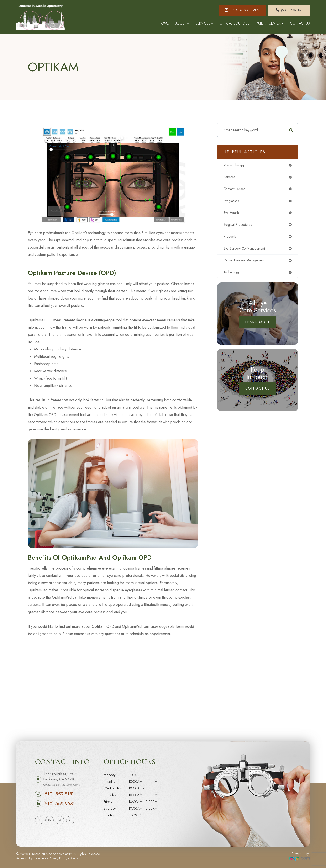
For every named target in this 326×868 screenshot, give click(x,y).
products (230, 239)
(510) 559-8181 (59, 794)
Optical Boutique (234, 23)
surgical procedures (240, 227)
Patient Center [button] (270, 23)
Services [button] (204, 23)
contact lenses (236, 190)
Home (164, 23)
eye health (232, 215)
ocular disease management (247, 264)
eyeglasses (232, 202)
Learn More (258, 326)
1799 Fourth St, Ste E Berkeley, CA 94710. (62, 779)
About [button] (182, 23)
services (230, 178)
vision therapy (236, 165)
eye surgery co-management (247, 251)
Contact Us (300, 23)
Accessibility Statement (31, 858)
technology (233, 276)
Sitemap (75, 858)
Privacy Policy (58, 858)
